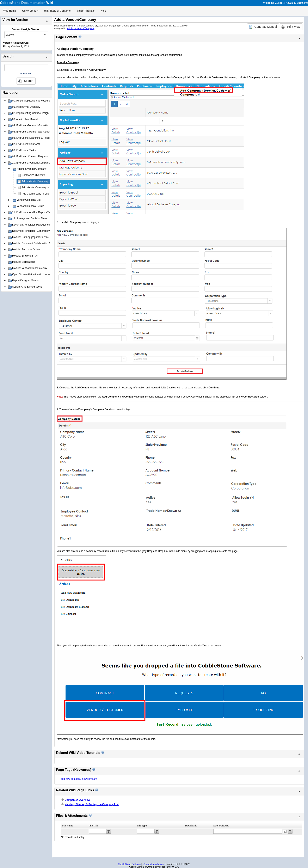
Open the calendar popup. (285, 831)
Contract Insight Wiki (154, 864)
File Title (93, 826)
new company (90, 779)
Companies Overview (33, 175)
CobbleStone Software (129, 864)
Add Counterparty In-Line (36, 194)
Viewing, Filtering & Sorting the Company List (92, 804)
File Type (142, 826)
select (45, 35)
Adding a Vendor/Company (81, 28)
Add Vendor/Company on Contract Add (43, 187)
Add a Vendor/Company (35, 181)
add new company (71, 779)
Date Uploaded (221, 826)
